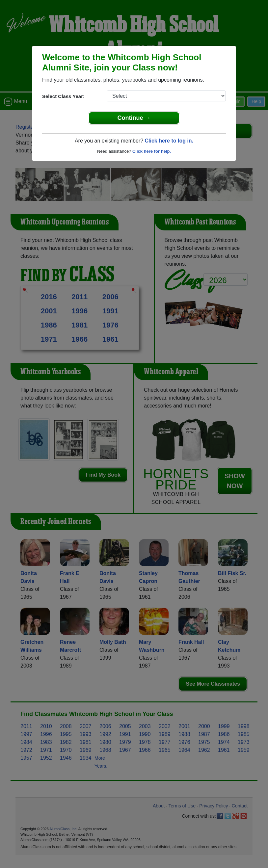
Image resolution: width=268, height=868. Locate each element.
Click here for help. (152, 151)
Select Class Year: (63, 96)
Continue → (134, 118)
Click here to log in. (169, 141)
